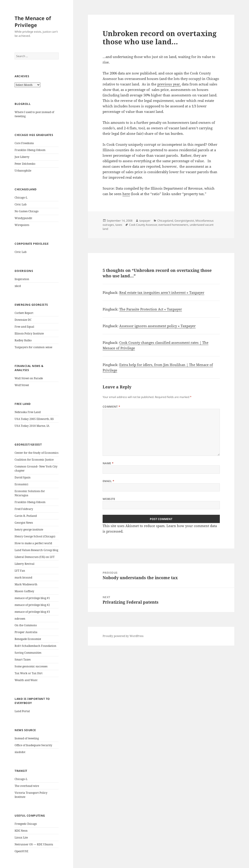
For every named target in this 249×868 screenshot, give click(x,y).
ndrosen (20, 619)
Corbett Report (24, 313)
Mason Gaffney (24, 591)
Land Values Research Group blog (36, 550)
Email (108, 481)
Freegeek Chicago (26, 824)
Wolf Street (22, 385)
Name (108, 463)
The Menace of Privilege (33, 21)
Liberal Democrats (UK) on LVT (35, 557)
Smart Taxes (23, 660)
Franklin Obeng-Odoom (30, 150)
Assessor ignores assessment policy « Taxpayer (157, 326)
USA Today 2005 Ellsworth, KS (34, 419)
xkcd (18, 286)
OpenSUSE (21, 851)
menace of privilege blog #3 (32, 612)
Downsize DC (23, 320)
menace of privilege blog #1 (32, 598)
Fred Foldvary (24, 509)
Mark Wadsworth (26, 584)
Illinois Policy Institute (29, 333)
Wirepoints (22, 225)
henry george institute (29, 530)
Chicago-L (21, 198)
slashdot (20, 752)
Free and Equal (24, 327)
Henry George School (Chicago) (35, 536)
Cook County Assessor (143, 225)
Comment (112, 407)
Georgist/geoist (184, 221)
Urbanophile (23, 171)
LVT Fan (20, 571)
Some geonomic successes (31, 666)
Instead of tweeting (27, 738)
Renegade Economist (28, 639)
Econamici (21, 484)
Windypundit (23, 218)
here (126, 194)
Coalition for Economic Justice (34, 460)
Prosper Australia (26, 632)
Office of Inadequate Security (33, 745)
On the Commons (26, 625)
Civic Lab (21, 204)
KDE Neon (21, 831)
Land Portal (22, 711)
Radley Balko (23, 340)
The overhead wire (27, 786)
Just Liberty (22, 157)
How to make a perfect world (33, 543)
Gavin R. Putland (26, 516)
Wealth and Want (26, 680)
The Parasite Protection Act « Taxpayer (151, 309)
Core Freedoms (24, 143)
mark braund (23, 577)
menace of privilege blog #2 (32, 605)
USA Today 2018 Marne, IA (32, 426)
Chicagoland (165, 221)
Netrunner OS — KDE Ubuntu (34, 844)
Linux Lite (21, 837)
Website (109, 499)
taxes (119, 225)
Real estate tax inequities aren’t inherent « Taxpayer (162, 292)
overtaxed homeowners (173, 225)
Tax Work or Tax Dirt (29, 673)
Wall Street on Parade (29, 378)
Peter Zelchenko (25, 164)
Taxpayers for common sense (33, 347)
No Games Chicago (27, 211)
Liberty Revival (25, 564)
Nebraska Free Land (28, 412)
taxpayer (145, 221)
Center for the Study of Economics (36, 453)
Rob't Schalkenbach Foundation (35, 646)
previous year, (169, 84)
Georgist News (24, 523)
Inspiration (22, 279)
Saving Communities (28, 653)
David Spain (23, 477)
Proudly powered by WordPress (123, 636)
